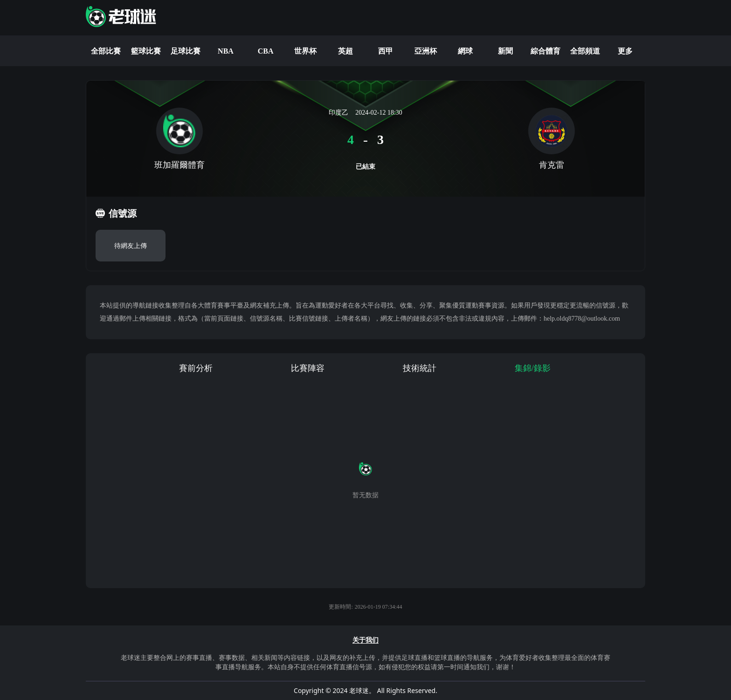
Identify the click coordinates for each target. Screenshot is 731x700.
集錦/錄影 (533, 368)
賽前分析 (196, 368)
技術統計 (420, 368)
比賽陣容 (308, 368)
